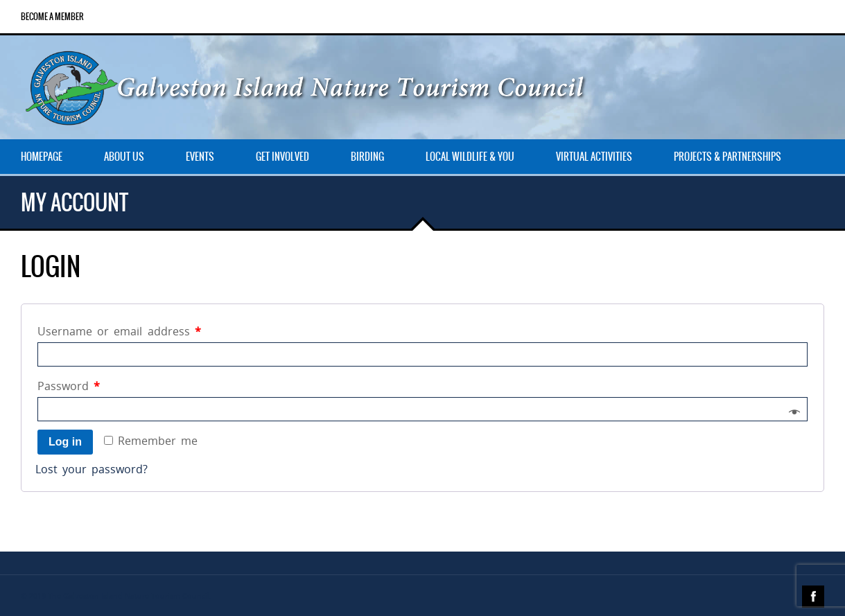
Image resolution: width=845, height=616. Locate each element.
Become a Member (52, 17)
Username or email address (119, 331)
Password (69, 386)
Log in (65, 442)
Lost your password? (92, 469)
